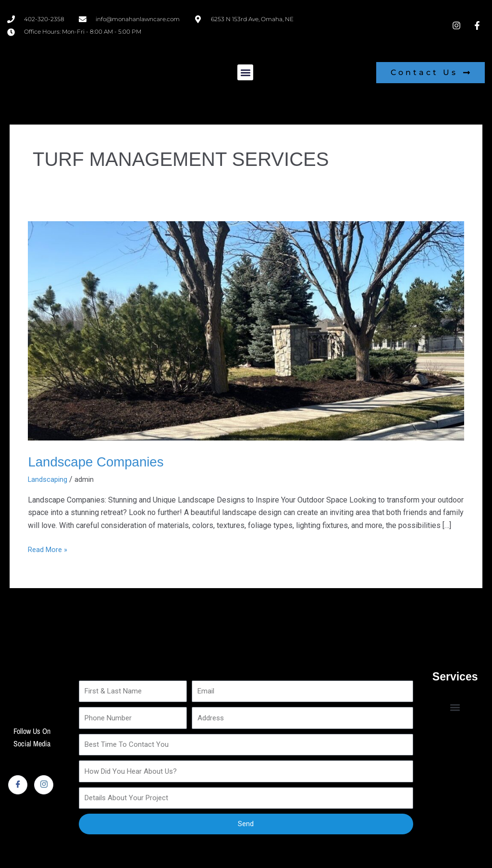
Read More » (49, 549)
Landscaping (49, 479)
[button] (245, 72)
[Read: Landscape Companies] (246, 330)
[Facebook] (18, 785)
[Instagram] (44, 785)
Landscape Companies (102, 461)
